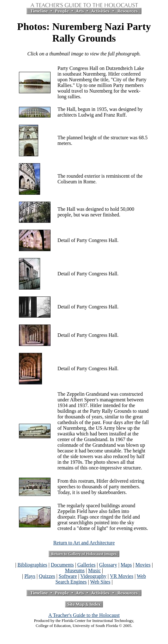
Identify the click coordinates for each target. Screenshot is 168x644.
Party (63, 68)
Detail (64, 240)
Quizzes (47, 576)
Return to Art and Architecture (84, 543)
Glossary (108, 565)
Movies (143, 565)
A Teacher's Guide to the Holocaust (84, 615)
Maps (126, 565)
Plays (30, 576)
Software (68, 576)
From (63, 481)
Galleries (87, 565)
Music (94, 570)
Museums (75, 570)
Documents (62, 565)
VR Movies (122, 576)
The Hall (66, 209)
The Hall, (67, 109)
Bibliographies (32, 565)
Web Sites (100, 582)
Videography (93, 576)
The (61, 138)
